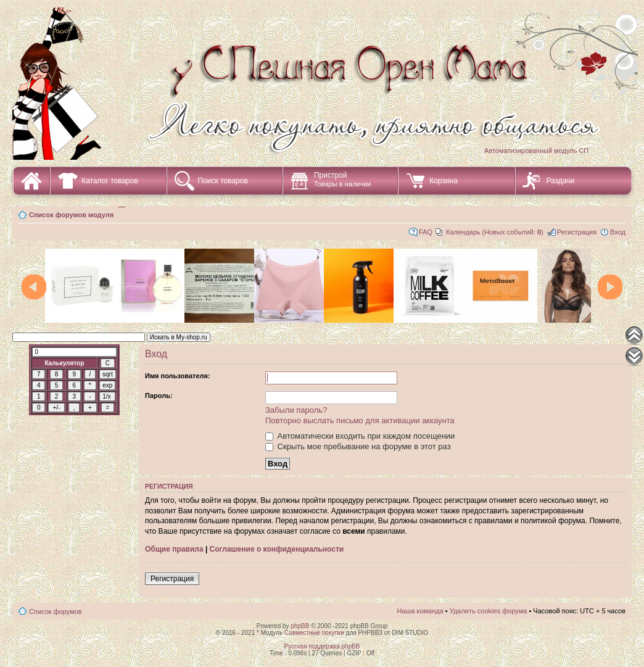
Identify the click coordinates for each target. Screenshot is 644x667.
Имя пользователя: (178, 376)
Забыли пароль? (296, 410)
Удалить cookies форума (489, 611)
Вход (618, 232)
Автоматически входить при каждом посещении (360, 436)
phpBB (300, 626)
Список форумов (56, 611)
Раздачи (561, 181)
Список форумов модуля (71, 215)
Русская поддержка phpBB (322, 646)
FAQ (426, 232)
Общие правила (174, 549)
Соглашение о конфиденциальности (277, 549)
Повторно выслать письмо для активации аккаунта (360, 420)
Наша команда (420, 611)
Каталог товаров (110, 181)
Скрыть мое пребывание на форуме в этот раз (358, 446)
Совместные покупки (314, 633)
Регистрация (577, 232)
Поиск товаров (223, 181)
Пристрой (343, 179)
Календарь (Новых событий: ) (495, 232)
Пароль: (159, 396)
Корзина (444, 181)
